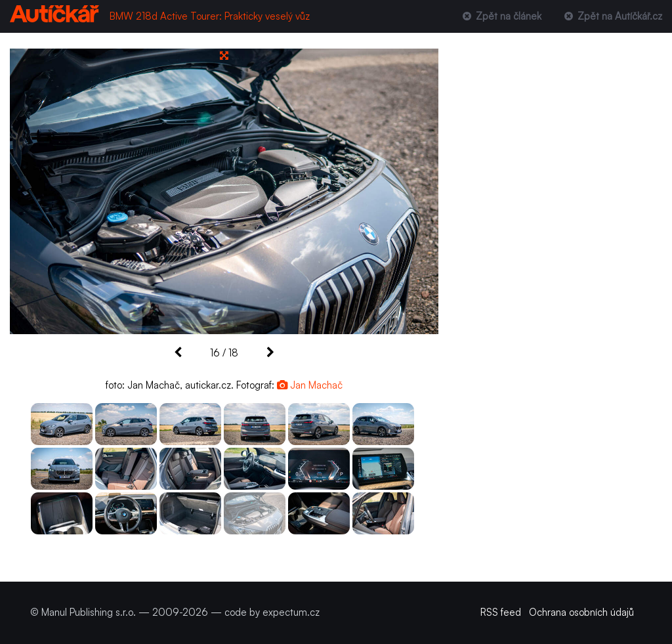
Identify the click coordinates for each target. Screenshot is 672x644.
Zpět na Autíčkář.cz (612, 16)
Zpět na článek (500, 16)
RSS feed (501, 612)
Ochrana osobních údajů (581, 612)
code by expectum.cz (272, 612)
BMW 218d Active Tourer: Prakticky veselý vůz (210, 16)
